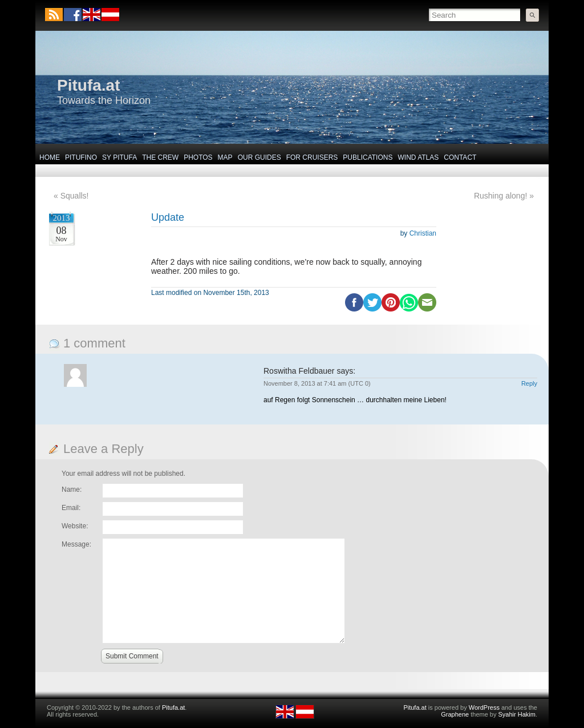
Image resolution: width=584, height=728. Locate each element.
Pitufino (81, 157)
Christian (423, 233)
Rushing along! (500, 196)
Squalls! (75, 196)
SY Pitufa (119, 157)
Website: (75, 526)
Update (168, 217)
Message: (76, 544)
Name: (72, 490)
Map (225, 157)
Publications (368, 157)
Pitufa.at (88, 85)
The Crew (160, 157)
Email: (71, 508)
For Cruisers (312, 157)
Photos (198, 157)
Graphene (455, 714)
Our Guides (259, 157)
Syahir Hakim (517, 714)
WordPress (484, 707)
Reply (529, 383)
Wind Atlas (418, 157)
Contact (460, 157)
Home (50, 157)
